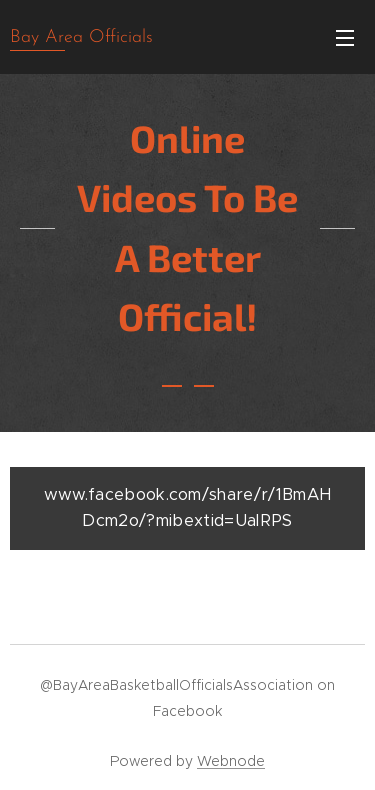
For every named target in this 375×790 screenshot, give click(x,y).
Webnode (231, 761)
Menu (345, 38)
